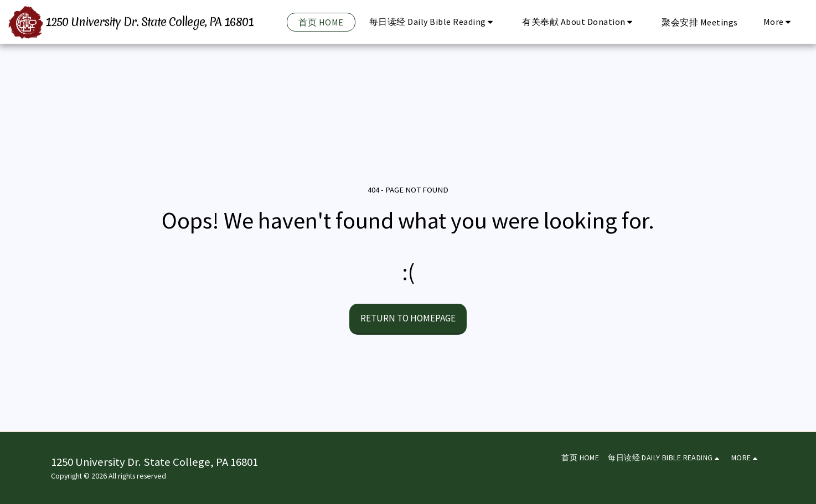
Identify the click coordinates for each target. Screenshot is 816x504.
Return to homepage (408, 318)
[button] (433, 22)
